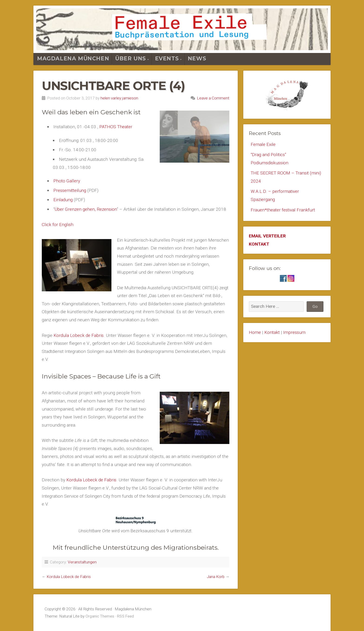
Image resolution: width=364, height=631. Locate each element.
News (197, 59)
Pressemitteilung (70, 190)
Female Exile (263, 144)
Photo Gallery (67, 181)
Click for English (58, 225)
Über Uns (131, 59)
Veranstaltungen (82, 562)
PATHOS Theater (116, 127)
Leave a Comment (213, 98)
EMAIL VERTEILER (267, 236)
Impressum (294, 332)
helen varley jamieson (119, 98)
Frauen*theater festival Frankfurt (283, 210)
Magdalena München (73, 59)
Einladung (63, 200)
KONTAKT (259, 244)
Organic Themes (100, 616)
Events (167, 59)
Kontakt (272, 332)
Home (255, 332)
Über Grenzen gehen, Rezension (86, 209)
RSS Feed (125, 616)
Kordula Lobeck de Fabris (79, 335)
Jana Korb (216, 577)
